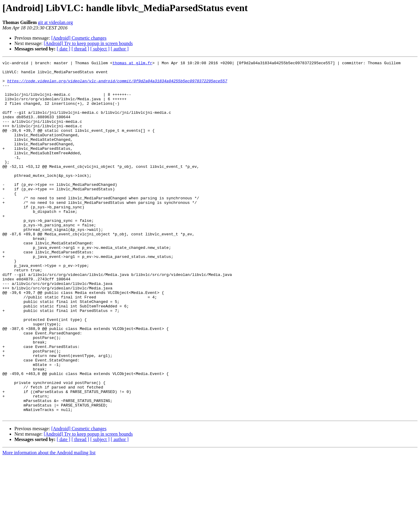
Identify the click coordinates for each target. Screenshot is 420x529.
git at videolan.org (55, 22)
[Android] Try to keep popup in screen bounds (88, 43)
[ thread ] (80, 49)
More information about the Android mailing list (49, 524)
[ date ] (63, 49)
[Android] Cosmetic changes (79, 38)
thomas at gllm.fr (133, 64)
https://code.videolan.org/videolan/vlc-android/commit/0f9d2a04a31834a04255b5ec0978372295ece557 (117, 85)
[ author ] (120, 49)
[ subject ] (100, 49)
